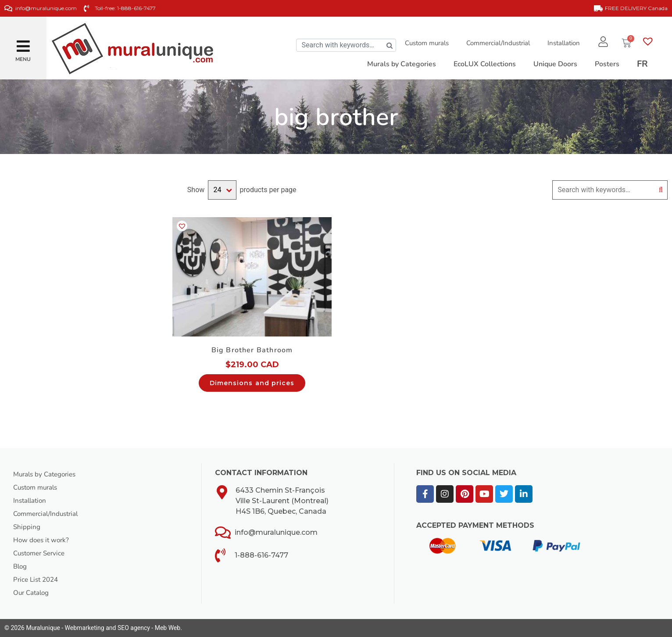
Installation (561, 43)
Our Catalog (32, 593)
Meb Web (168, 628)
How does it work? (43, 540)
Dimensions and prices (252, 383)
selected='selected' (222, 190)
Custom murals (424, 43)
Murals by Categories (47, 474)
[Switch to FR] (642, 64)
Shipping (27, 527)
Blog (21, 566)
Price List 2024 (38, 580)
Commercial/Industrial (495, 43)
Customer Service (41, 553)
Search (661, 190)
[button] (23, 43)
